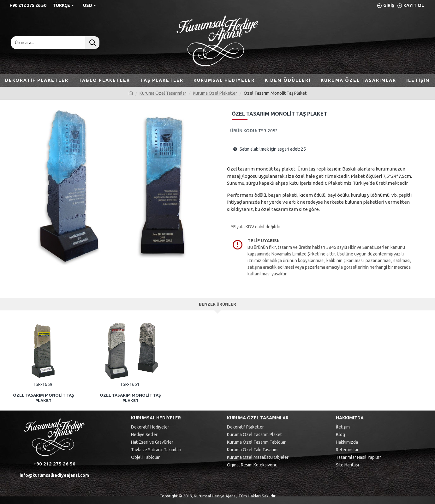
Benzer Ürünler (217, 304)
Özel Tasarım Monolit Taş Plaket (44, 398)
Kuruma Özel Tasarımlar (163, 93)
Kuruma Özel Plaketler (215, 93)
